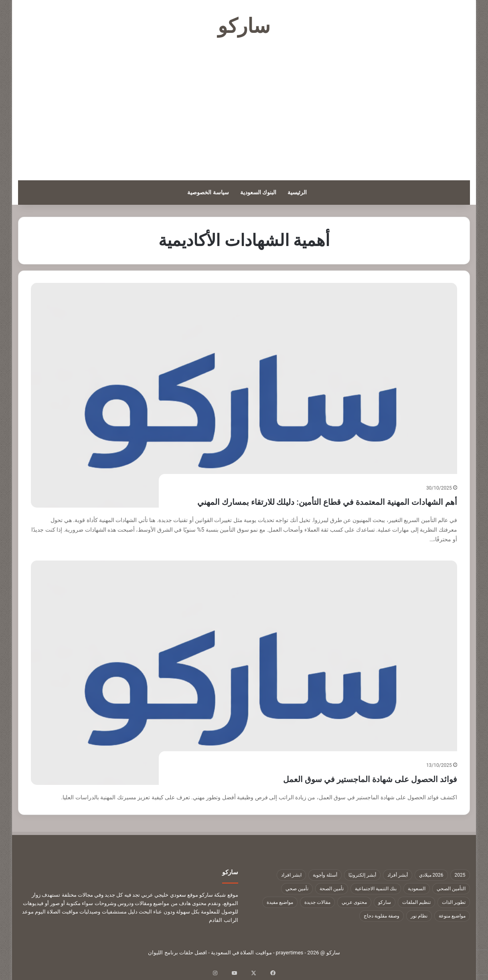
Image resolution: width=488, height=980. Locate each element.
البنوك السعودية (258, 192)
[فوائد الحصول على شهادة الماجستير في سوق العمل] (244, 673)
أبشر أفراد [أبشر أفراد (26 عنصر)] (398, 875)
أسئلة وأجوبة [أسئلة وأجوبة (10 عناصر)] (325, 875)
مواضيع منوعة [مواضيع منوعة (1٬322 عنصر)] (452, 916)
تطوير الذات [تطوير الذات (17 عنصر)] (454, 902)
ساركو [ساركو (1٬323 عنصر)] (385, 902)
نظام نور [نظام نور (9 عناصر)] (419, 916)
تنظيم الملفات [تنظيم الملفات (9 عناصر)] (416, 902)
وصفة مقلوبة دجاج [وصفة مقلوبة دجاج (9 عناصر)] (382, 916)
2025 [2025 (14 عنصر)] (460, 875)
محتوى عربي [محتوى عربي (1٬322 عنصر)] (354, 902)
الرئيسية (297, 192)
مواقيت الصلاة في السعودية (241, 953)
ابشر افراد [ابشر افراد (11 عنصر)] (291, 875)
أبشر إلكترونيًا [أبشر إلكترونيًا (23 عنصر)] (362, 875)
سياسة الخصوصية (208, 192)
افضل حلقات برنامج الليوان (177, 953)
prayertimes (290, 953)
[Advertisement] (244, 108)
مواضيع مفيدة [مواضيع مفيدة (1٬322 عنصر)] (280, 902)
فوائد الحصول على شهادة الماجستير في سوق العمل (328, 778)
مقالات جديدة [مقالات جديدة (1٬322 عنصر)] (317, 902)
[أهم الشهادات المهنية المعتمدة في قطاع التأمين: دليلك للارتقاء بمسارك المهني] (244, 395)
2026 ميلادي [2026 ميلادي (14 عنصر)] (431, 875)
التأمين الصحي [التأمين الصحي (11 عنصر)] (451, 889)
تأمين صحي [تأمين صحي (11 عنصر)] (297, 889)
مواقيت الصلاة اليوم (57, 912)
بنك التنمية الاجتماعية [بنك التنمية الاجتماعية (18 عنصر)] (376, 889)
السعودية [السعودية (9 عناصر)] (417, 889)
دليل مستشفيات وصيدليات (108, 912)
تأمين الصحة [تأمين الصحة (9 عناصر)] (332, 889)
